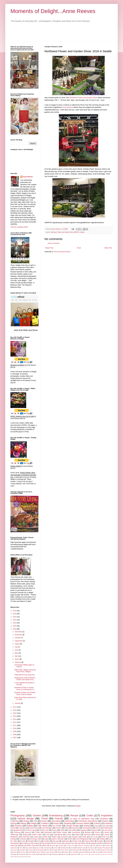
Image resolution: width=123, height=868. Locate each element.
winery (56, 848)
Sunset (98, 835)
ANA (67, 828)
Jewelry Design (72, 826)
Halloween (65, 841)
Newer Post (49, 248)
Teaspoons (55, 854)
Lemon (69, 835)
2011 (15, 725)
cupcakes (22, 828)
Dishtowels (48, 832)
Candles (47, 841)
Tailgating (85, 850)
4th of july (94, 837)
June (17, 650)
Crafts (90, 815)
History (94, 839)
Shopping (68, 823)
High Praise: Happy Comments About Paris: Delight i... (25, 671)
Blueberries (14, 837)
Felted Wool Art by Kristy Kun (25, 675)
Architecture (26, 843)
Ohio (48, 850)
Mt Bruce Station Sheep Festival (45, 852)
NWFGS (77, 232)
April (17, 656)
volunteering (47, 848)
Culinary (97, 823)
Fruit (48, 835)
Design (26, 821)
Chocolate (106, 826)
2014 (15, 716)
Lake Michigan (47, 828)
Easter (56, 823)
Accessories (76, 832)
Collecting (15, 821)
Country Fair (70, 846)
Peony (54, 830)
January (18, 703)
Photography (18, 815)
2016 (15, 710)
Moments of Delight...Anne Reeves (53, 11)
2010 (15, 728)
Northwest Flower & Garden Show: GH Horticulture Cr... (25, 688)
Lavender (23, 839)
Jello (94, 846)
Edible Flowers (62, 832)
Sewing (87, 826)
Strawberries (15, 843)
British (30, 852)
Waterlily (21, 846)
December (19, 632)
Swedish (31, 841)
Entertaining (56, 815)
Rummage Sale (35, 839)
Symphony (14, 848)
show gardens (68, 107)
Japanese (75, 828)
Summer (28, 832)
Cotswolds (22, 854)
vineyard (26, 857)
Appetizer (83, 830)
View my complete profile (19, 227)
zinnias (97, 852)
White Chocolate (33, 846)
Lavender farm (69, 843)
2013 (15, 719)
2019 (15, 626)
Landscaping (40, 850)
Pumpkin (100, 841)
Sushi (47, 854)
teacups (90, 852)
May (16, 653)
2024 (15, 611)
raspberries (82, 852)
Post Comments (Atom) (62, 252)
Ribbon (54, 837)
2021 (15, 620)
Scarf (72, 848)
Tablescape (14, 835)
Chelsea (61, 846)
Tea (35, 821)
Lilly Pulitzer (81, 843)
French (98, 828)
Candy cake (94, 854)
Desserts (18, 826)
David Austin (34, 828)
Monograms (93, 843)
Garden (37, 815)
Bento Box (22, 852)
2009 (15, 731)
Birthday (88, 832)
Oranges (55, 850)
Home (79, 248)
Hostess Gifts (77, 841)
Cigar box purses (107, 830)
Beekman (13, 852)
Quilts (108, 841)
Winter (44, 846)
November (19, 635)
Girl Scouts (58, 843)
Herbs (36, 837)
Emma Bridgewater (82, 839)
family (84, 837)
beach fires (74, 854)
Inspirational (58, 835)
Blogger (78, 806)
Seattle (82, 232)
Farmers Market (83, 823)
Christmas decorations (88, 821)
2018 (15, 629)
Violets (66, 852)
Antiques (109, 823)
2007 (15, 738)
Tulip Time (94, 850)
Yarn (21, 848)
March (17, 659)
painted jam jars (105, 850)
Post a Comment (54, 243)
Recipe (74, 815)
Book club (106, 837)
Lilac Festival (32, 854)
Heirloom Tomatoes (84, 846)
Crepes (31, 850)
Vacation (75, 837)
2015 (15, 713)
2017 (15, 707)
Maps (41, 854)
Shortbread (76, 850)
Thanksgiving (87, 828)
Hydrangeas (108, 828)
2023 (15, 614)
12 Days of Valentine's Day (82, 819)
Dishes (70, 839)
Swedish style (81, 848)
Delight (34, 823)
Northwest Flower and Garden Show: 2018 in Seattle (25, 693)
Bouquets (94, 830)
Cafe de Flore (84, 854)
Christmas (104, 819)
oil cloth (73, 852)
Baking (23, 823)
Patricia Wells (89, 841)
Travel (44, 818)
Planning (17, 832)
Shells (62, 830)
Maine (78, 835)
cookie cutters (37, 835)
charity (107, 835)
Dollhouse (26, 837)
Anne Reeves (28, 177)
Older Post (108, 248)
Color (96, 826)
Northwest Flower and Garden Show (83, 98)
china (39, 841)
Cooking (36, 843)
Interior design (26, 818)
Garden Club (44, 830)
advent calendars (58, 839)
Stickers (108, 846)
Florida (13, 828)
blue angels (29, 848)
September (19, 641)
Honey (107, 832)
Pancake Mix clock (105, 854)
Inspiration (107, 815)
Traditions (45, 823)
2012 (15, 722)
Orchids (45, 837)
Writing (25, 835)
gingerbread (18, 830)
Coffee (37, 832)
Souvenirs (64, 837)
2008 (15, 735)
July (16, 647)
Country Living (31, 830)
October (18, 638)
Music (102, 843)
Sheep (59, 852)
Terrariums (91, 848)
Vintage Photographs (104, 848)
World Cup (65, 854)
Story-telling (72, 830)
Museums (87, 835)
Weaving (19, 857)
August (17, 644)
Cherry (97, 832)
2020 (15, 623)
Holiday (30, 826)
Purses (23, 841)
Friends (59, 818)
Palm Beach (43, 826)
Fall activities (46, 843)
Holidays (102, 839)
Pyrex (100, 846)
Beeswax (53, 846)
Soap (46, 839)
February (18, 662)
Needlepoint (64, 848)
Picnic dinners (65, 850)
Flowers (105, 821)
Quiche (12, 857)
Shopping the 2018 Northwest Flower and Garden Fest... (25, 679)
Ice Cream (57, 826)
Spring (13, 823)
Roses (44, 821)
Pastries (58, 828)
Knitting (13, 839)
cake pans (14, 850)
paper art (38, 848)
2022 (15, 617)
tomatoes (23, 850)
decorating (56, 821)
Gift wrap (56, 841)
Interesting (69, 821)
